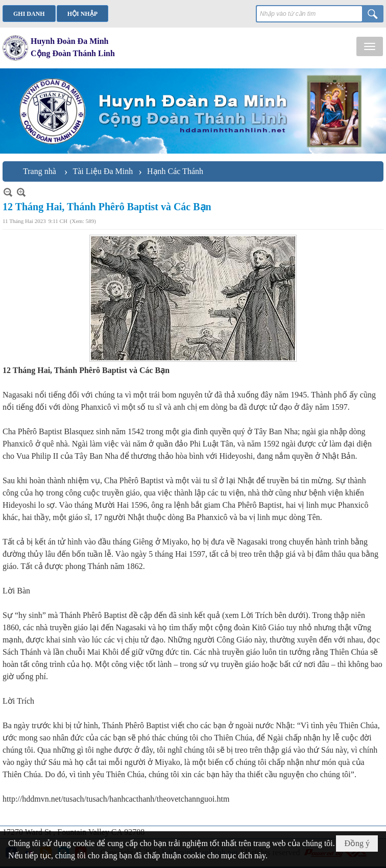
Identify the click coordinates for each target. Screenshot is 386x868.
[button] (370, 46)
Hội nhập (82, 14)
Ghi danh (29, 14)
